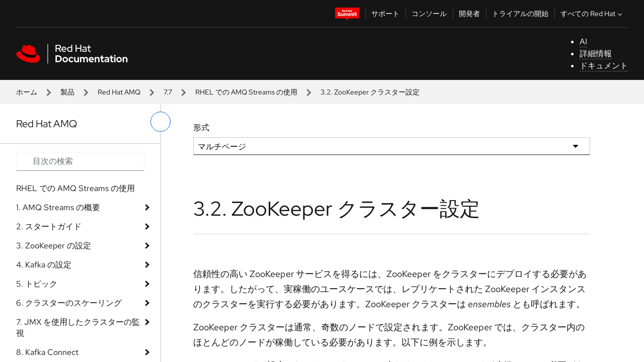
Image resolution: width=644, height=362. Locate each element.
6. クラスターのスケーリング (69, 303)
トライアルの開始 (520, 14)
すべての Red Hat (592, 14)
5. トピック (37, 284)
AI (583, 41)
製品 (67, 92)
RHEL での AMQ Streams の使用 (246, 92)
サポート (385, 14)
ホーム (27, 92)
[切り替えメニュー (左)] (160, 122)
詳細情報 (596, 54)
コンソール (429, 14)
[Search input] (80, 161)
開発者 (469, 14)
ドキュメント (604, 66)
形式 (201, 127)
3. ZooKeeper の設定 (54, 246)
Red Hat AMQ (119, 92)
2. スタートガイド (49, 227)
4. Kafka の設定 (44, 265)
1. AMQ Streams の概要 (58, 207)
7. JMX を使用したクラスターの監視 (78, 328)
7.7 (168, 92)
